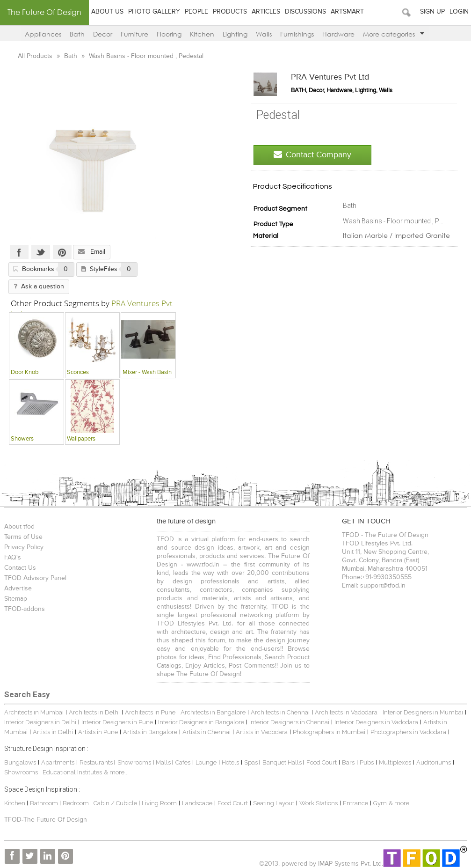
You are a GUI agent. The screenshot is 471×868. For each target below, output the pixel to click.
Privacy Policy (24, 547)
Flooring (169, 34)
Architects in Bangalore (213, 712)
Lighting (235, 34)
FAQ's (13, 558)
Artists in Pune (98, 732)
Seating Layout (274, 803)
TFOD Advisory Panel (35, 578)
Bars (348, 762)
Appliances (43, 34)
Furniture (134, 34)
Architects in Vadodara (346, 712)
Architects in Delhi (94, 712)
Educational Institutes (72, 772)
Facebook (19, 252)
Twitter (41, 252)
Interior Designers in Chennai (289, 722)
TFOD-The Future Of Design (46, 820)
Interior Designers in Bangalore (201, 722)
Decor (103, 34)
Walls (264, 34)
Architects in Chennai (280, 712)
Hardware (338, 34)
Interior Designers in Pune (117, 722)
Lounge (206, 762)
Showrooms (135, 762)
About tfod (19, 527)
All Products (36, 56)
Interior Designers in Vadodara (376, 722)
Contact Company (312, 155)
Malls (164, 762)
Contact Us (20, 568)
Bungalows (20, 762)
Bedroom (76, 803)
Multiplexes (395, 762)
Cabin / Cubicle (116, 803)
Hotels (230, 762)
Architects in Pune (150, 712)
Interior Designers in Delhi (40, 722)
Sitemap (16, 599)
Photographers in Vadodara (408, 732)
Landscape (197, 803)
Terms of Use (23, 537)
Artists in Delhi (53, 732)
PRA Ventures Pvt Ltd (330, 77)
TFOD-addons (25, 609)
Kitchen (202, 34)
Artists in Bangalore (150, 732)
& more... (116, 772)
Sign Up (432, 12)
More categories (394, 34)
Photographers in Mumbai (329, 732)
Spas (252, 762)
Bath (77, 34)
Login (459, 12)
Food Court (322, 762)
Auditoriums (434, 762)
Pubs (367, 762)
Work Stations (319, 803)
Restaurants (97, 762)
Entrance (355, 803)
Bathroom (45, 803)
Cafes (183, 762)
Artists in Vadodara (262, 732)
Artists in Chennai (207, 732)
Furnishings (297, 34)
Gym (380, 803)
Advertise (18, 588)
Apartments (58, 762)
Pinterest (62, 252)
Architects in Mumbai (34, 712)
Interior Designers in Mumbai (423, 712)
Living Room (159, 803)
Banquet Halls (283, 762)
